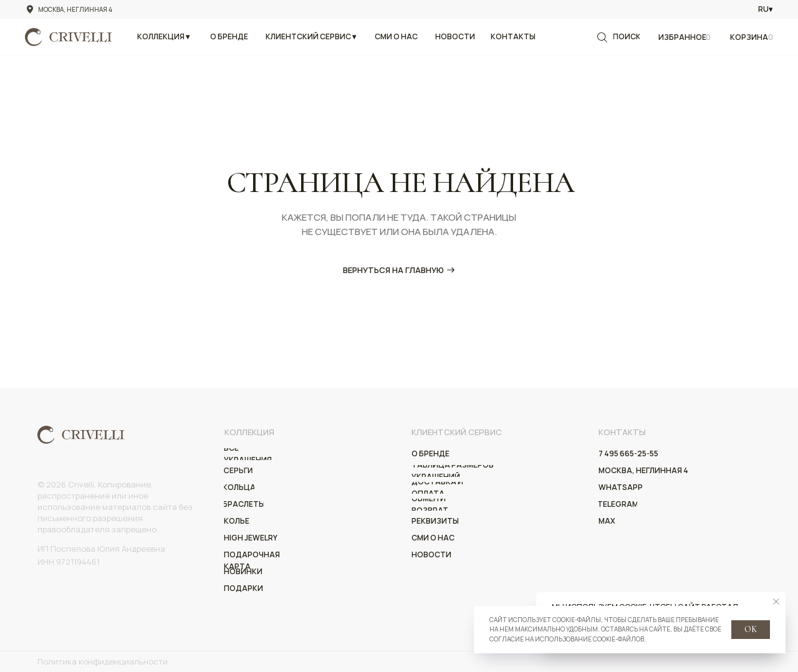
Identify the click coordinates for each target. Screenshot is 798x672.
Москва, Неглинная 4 (75, 9)
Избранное (682, 37)
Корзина (749, 37)
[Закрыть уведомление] (776, 602)
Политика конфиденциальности (103, 661)
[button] (163, 37)
